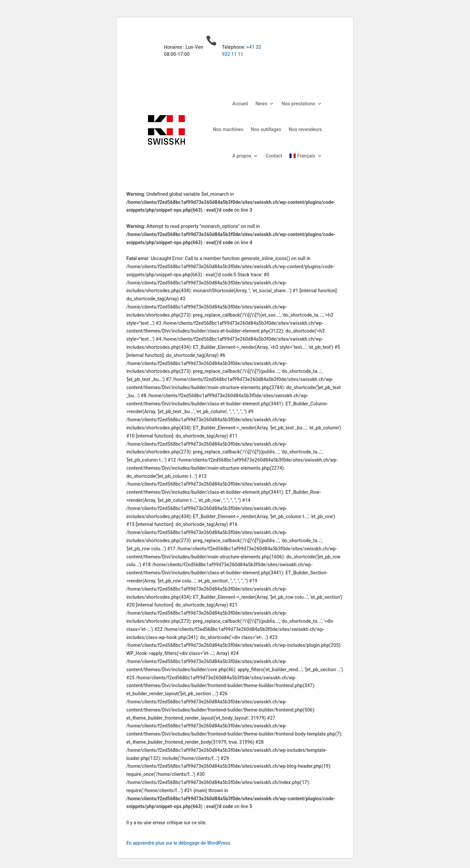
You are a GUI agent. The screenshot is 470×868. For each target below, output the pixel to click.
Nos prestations (298, 104)
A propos (242, 156)
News (261, 104)
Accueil (240, 104)
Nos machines (228, 129)
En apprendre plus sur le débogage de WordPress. (179, 843)
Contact (274, 156)
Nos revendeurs (305, 129)
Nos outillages (266, 129)
